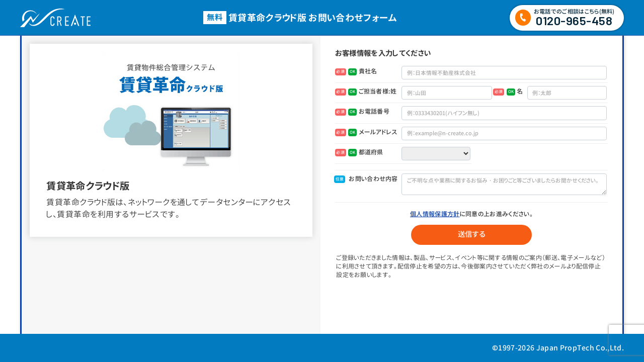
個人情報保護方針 (435, 214)
